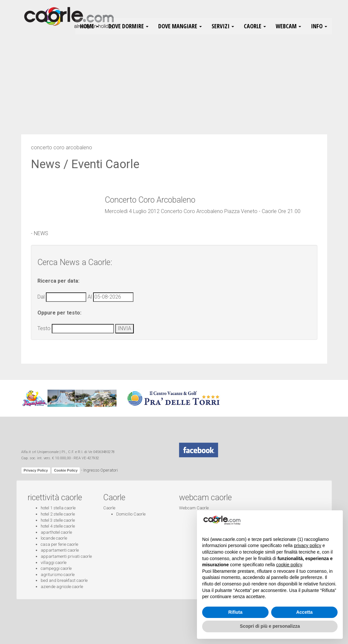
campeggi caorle (56, 568)
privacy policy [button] (308, 545)
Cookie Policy (66, 470)
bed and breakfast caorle (64, 580)
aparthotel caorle (56, 532)
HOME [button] (89, 26)
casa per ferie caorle (59, 544)
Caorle (109, 508)
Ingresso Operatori (101, 470)
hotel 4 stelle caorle (58, 526)
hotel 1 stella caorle (58, 508)
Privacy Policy (36, 470)
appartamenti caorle (60, 550)
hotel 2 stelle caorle (58, 514)
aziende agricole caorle (62, 587)
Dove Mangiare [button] (180, 26)
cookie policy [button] (289, 565)
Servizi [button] (223, 26)
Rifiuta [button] (235, 612)
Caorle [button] (255, 26)
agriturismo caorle (58, 575)
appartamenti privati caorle (66, 556)
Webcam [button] (288, 26)
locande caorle (54, 538)
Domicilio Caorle (131, 514)
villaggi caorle (54, 563)
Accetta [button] (305, 612)
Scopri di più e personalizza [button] (270, 626)
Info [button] (319, 26)
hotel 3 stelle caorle (58, 520)
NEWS (41, 233)
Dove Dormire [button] (128, 26)
